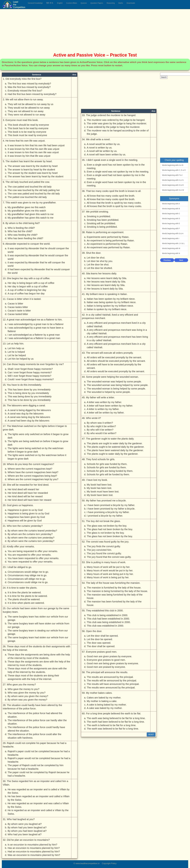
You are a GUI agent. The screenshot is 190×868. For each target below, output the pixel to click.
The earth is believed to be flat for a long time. (112, 725)
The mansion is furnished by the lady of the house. (114, 588)
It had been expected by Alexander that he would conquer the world (39, 271)
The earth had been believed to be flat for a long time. (116, 722)
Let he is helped (16, 352)
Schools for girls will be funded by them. (108, 474)
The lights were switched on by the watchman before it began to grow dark (37, 457)
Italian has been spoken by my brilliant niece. (111, 299)
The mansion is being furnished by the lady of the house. (117, 591)
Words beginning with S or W (173, 190)
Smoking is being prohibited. (102, 227)
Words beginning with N (171, 253)
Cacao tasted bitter (18, 314)
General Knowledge (35, 3)
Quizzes (84, 3)
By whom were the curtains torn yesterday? (31, 541)
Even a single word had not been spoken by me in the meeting (116, 177)
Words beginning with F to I (172, 175)
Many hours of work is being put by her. (108, 577)
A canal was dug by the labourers (26, 414)
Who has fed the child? (20, 231)
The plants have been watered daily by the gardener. (115, 450)
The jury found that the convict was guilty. (109, 557)
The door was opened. (99, 643)
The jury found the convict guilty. (104, 553)
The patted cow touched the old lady (27, 197)
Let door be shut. (96, 258)
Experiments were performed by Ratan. (108, 237)
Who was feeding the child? (23, 235)
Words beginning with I (171, 238)
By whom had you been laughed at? (27, 827)
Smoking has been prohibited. (103, 220)
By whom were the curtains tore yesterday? (31, 538)
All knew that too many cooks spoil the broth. (111, 199)
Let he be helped (17, 355)
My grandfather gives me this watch (27, 211)
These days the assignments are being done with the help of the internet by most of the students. (39, 656)
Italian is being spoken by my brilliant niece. (110, 306)
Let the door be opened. (100, 639)
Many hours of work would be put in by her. (110, 571)
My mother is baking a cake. (102, 701)
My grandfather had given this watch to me (31, 214)
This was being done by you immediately (30, 396)
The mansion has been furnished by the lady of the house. (114, 603)
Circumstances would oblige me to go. (28, 572)
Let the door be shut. (98, 265)
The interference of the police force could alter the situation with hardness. (34, 736)
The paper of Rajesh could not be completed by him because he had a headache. (36, 767)
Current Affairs (72, 3)
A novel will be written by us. (102, 151)
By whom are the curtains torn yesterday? (30, 534)
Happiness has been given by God (26, 517)
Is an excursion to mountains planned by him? (32, 845)
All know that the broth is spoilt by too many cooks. (114, 203)
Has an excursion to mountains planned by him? (34, 848)
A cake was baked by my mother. (105, 708)
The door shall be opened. (101, 646)
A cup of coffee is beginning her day (27, 290)
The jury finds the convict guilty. (104, 546)
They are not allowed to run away (26, 111)
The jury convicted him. (99, 550)
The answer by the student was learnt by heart (33, 173)
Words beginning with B (171, 209)
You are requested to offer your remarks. (29, 555)
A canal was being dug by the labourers (29, 417)
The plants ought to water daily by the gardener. (113, 454)
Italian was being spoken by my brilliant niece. (112, 302)
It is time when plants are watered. (26, 603)
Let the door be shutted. (100, 268)
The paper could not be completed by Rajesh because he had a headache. (39, 774)
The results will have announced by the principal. (113, 684)
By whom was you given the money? (27, 700)
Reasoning (111, 3)
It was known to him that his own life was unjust (33, 152)
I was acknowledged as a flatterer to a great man (34, 338)
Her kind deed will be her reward (25, 496)
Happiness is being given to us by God (28, 513)
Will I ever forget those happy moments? (29, 376)
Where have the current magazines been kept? (33, 472)
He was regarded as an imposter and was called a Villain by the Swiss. (38, 805)
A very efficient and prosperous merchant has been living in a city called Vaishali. (117, 339)
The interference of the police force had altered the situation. (35, 715)
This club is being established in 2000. (107, 615)
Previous (167, 260)
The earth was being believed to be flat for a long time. (116, 718)
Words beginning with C (171, 214)
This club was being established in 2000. (109, 622)
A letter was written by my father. (104, 402)
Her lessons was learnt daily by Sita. (106, 282)
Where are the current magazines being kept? (32, 476)
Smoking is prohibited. (99, 216)
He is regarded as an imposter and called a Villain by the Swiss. (38, 812)
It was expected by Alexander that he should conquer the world (38, 250)
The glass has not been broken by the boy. (110, 536)
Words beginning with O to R (173, 185)
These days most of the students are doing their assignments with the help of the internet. (33, 677)
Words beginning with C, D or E (174, 170)
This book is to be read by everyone (27, 132)
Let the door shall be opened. (103, 636)
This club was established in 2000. (105, 626)
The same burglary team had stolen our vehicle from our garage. (38, 639)
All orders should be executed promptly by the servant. (116, 361)
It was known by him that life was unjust (29, 156)
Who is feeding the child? (21, 228)
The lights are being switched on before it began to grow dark (38, 443)
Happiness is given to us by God (25, 510)
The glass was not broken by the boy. (107, 526)
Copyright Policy (109, 863)
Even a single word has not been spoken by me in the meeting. (116, 166)
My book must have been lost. (103, 492)
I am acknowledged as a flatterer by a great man (34, 335)
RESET (151, 734)
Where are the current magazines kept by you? (33, 479)
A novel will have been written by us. (106, 155)
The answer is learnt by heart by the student (31, 170)
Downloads (131, 3)
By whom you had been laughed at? (27, 831)
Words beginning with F (171, 228)
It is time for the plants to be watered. (28, 596)
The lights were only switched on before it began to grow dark (38, 436)
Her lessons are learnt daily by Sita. (106, 285)
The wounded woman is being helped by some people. (116, 389)
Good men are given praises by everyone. (109, 656)
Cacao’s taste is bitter (19, 311)
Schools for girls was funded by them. (107, 464)
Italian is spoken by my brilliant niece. (107, 309)
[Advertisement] (74, 29)
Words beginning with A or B (173, 165)
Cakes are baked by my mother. (104, 698)
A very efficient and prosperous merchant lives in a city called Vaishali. (116, 346)
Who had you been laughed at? (25, 834)
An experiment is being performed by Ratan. (111, 240)
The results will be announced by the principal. (112, 681)
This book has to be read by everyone (28, 128)
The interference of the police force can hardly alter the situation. (37, 722)
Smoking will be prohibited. (101, 223)
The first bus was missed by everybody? (29, 84)
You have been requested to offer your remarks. (33, 558)
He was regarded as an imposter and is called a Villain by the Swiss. (39, 791)
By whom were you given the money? (28, 696)
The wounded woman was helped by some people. (114, 382)
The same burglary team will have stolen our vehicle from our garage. (38, 625)
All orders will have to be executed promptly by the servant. (114, 366)
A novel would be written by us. (104, 144)
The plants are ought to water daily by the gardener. (115, 443)
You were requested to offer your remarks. (30, 562)
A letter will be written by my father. (106, 413)
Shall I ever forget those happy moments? (30, 369)
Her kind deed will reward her (23, 489)
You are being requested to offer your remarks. (33, 551)
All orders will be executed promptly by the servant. (114, 357)
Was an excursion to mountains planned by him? (34, 855)
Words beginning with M (171, 248)
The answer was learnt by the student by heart (33, 166)
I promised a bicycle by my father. (105, 516)
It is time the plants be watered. (24, 592)
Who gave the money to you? (23, 689)
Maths (121, 3)
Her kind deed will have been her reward (29, 500)
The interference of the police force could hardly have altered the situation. (36, 729)
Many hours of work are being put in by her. (110, 574)
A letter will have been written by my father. (110, 406)
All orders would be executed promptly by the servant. (116, 371)
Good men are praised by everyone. (106, 667)
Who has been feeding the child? (25, 238)
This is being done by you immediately (28, 393)
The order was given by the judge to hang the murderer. (117, 123)
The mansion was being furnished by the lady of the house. (115, 596)
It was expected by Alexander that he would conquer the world (38, 257)
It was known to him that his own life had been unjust (36, 145)
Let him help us (16, 348)
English (60, 3)
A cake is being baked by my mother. (107, 705)
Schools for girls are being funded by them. (110, 471)
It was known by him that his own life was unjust (33, 149)
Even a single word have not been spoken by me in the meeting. (116, 184)
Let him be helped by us (21, 359)
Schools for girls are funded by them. (107, 467)
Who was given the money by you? (27, 693)
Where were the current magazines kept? (30, 469)
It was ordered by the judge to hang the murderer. (114, 127)
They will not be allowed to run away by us (30, 104)
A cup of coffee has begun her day (26, 293)
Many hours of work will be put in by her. (109, 567)
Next (181, 260)
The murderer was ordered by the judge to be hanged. (116, 120)
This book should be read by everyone (28, 125)
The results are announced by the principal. (110, 677)
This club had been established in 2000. (108, 619)
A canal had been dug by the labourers (28, 421)
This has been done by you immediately (29, 390)
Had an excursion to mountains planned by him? (34, 852)
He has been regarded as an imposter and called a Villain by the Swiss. (39, 798)
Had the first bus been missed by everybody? (32, 94)
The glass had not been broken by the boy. (110, 529)
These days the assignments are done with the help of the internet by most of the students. (39, 663)
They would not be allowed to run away (29, 108)
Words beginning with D (171, 219)
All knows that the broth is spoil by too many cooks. (114, 206)
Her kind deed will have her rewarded (28, 493)
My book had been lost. (99, 485)
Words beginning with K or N (173, 180)
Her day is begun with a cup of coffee (28, 286)
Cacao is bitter (15, 304)
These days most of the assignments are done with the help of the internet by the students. (37, 670)
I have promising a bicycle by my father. (108, 512)
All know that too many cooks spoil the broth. (111, 196)
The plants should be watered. (24, 599)
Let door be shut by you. (100, 261)
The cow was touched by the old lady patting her (34, 190)
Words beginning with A (171, 204)
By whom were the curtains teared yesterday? (32, 531)
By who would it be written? (102, 433)
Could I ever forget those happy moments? (31, 379)
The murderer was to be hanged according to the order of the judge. (118, 132)
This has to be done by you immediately (29, 400)
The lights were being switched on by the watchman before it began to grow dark (36, 450)
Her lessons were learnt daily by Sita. (107, 278)
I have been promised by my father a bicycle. (111, 509)
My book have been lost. (100, 495)
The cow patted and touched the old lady (30, 187)
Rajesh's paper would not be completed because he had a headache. (39, 760)
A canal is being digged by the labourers (29, 410)
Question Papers (97, 3)
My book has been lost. (99, 488)
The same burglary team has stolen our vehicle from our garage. (38, 618)
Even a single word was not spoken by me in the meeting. (118, 172)
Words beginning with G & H (173, 233)
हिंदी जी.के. (50, 3)
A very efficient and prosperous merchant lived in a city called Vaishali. (116, 325)
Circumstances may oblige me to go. (27, 575)
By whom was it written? (100, 423)
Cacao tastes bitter (18, 307)
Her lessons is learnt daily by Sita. (105, 289)
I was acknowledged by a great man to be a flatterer (36, 324)
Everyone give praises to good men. (106, 660)
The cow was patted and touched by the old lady (34, 194)
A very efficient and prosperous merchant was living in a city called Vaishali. (117, 332)
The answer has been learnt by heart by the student (35, 176)
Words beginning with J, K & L (173, 243)
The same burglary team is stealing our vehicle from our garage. (38, 632)
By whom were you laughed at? (25, 824)
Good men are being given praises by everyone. (113, 663)
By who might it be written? (101, 426)
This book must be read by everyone (27, 135)
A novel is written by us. (100, 148)
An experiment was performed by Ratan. (109, 247)
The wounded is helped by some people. (109, 392)
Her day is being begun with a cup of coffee (31, 283)
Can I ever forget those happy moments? (30, 372)
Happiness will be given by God (25, 521)
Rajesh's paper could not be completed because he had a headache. (39, 753)
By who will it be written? (100, 430)
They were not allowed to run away (26, 115)
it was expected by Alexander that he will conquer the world (36, 264)
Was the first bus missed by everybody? (29, 87)
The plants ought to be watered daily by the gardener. (116, 447)
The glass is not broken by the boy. (106, 533)
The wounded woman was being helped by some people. (118, 385)
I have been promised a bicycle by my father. (111, 505)
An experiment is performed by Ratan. (107, 244)
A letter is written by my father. (103, 409)
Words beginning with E (171, 224)
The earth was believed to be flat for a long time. (113, 729)
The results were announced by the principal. (111, 688)
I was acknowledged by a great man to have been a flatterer (35, 329)
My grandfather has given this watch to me (31, 218)
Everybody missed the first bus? (25, 91)
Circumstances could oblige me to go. (28, 582)
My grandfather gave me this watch (27, 207)
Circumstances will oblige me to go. (27, 579)
